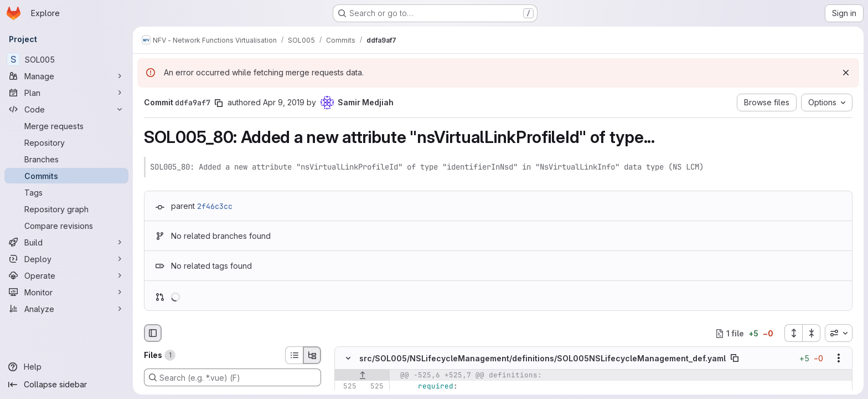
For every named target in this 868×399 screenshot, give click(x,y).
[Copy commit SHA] (219, 103)
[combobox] (839, 333)
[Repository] (66, 142)
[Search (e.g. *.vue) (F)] (232, 377)
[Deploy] (66, 259)
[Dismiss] (846, 73)
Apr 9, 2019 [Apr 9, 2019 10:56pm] (284, 102)
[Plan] (66, 93)
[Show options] (839, 359)
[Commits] (66, 176)
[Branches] (66, 159)
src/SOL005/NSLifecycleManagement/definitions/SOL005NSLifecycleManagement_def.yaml (542, 358)
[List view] (294, 355)
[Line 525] (347, 387)
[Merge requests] (66, 126)
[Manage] (66, 76)
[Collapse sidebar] (66, 385)
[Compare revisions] (66, 226)
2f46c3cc (215, 206)
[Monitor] (66, 292)
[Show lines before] (362, 376)
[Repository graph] (66, 209)
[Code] (66, 109)
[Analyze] (66, 309)
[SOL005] (66, 59)
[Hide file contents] (348, 359)
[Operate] (66, 275)
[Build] (66, 242)
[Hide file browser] (153, 333)
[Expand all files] (793, 333)
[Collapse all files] (812, 333)
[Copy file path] (735, 359)
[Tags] (66, 192)
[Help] (66, 367)
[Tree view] (312, 355)
